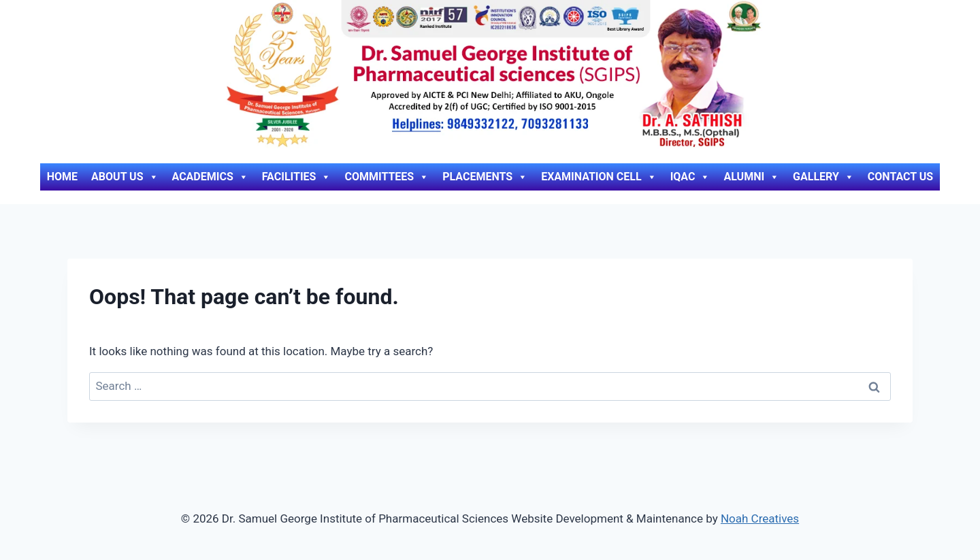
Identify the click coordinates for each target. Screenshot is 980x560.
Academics (210, 177)
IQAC (690, 177)
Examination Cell (599, 177)
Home (62, 177)
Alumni (751, 177)
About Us (125, 177)
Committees (387, 177)
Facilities (297, 177)
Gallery (823, 177)
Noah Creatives (760, 518)
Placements (485, 177)
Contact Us (900, 177)
